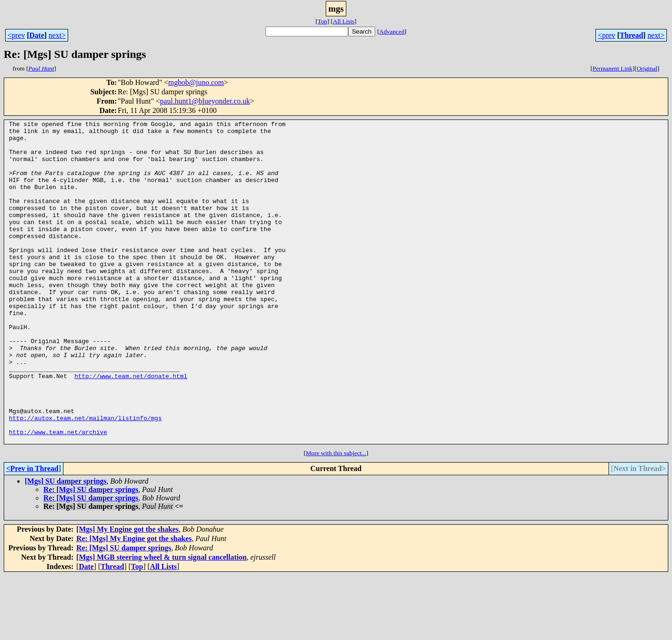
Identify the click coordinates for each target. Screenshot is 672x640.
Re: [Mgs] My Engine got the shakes (134, 603)
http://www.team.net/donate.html (131, 428)
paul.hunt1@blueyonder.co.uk (205, 101)
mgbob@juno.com (196, 82)
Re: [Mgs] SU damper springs (91, 554)
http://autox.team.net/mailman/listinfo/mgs (85, 478)
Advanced (392, 32)
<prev (16, 35)
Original (647, 68)
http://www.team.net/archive (58, 495)
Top (322, 21)
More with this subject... (336, 517)
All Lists (343, 21)
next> (57, 35)
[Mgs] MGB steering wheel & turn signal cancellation (162, 622)
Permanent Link (613, 68)
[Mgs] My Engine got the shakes (128, 594)
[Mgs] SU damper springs (66, 545)
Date (37, 35)
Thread (631, 35)
